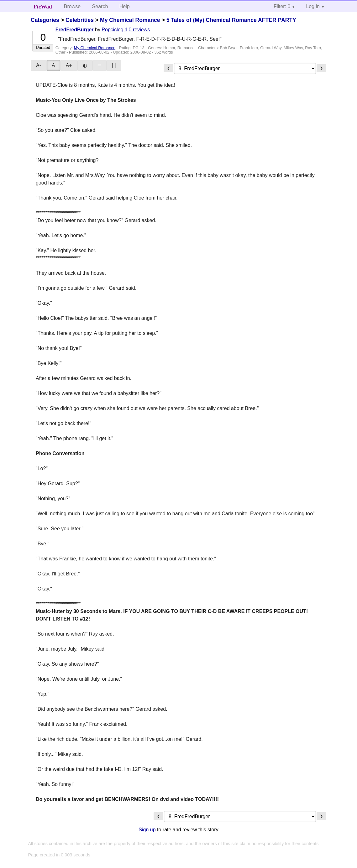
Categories (45, 20)
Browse (72, 6)
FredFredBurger (75, 30)
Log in (313, 6)
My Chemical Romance (130, 20)
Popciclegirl (114, 30)
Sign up (147, 830)
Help (125, 6)
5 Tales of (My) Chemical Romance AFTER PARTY (231, 20)
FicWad (43, 7)
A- (39, 65)
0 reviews (139, 30)
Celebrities (80, 20)
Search (100, 6)
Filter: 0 (282, 6)
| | (114, 65)
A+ (69, 65)
